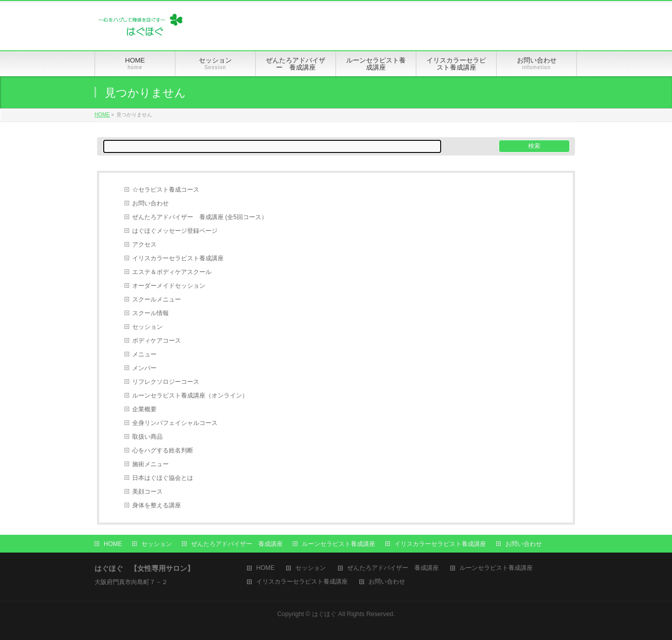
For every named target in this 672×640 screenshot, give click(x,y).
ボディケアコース (157, 341)
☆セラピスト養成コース (166, 190)
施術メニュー (150, 464)
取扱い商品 (147, 437)
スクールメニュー (157, 299)
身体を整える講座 (157, 505)
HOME (102, 115)
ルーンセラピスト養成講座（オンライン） (190, 395)
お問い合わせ (150, 203)
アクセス (144, 245)
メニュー (144, 354)
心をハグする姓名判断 (163, 450)
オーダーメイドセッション (169, 286)
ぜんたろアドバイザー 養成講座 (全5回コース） (200, 217)
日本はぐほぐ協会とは (163, 478)
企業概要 (144, 409)
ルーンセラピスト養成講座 (339, 544)
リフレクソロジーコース (166, 382)
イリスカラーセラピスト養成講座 (178, 258)
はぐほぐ (324, 614)
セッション (147, 327)
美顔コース (147, 492)
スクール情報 (150, 313)
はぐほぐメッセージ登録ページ (175, 231)
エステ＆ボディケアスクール (172, 272)
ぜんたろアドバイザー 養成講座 (237, 544)
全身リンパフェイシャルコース (175, 423)
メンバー (144, 368)
